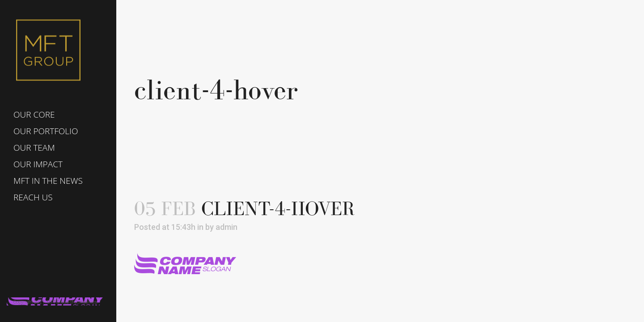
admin (227, 227)
